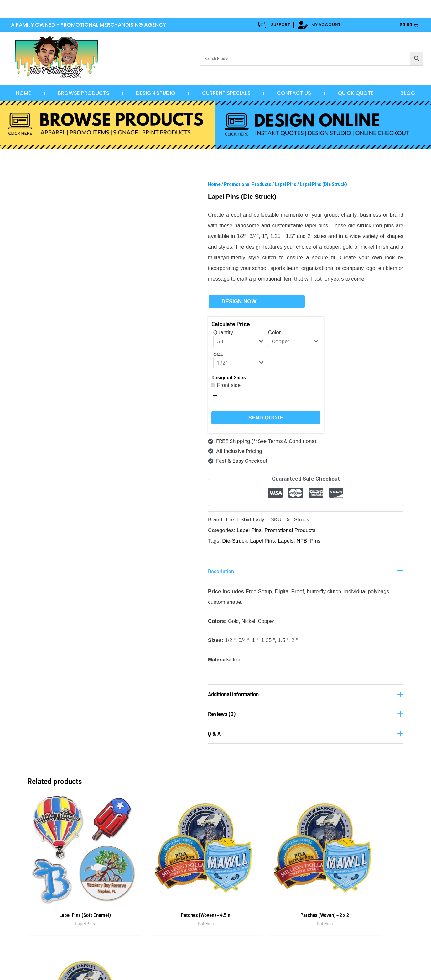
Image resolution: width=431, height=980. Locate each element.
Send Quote (266, 418)
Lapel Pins (286, 184)
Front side (229, 385)
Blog (408, 93)
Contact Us (294, 93)
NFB (302, 541)
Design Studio (156, 93)
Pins (315, 541)
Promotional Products (248, 184)
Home (23, 93)
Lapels (286, 541)
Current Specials (226, 93)
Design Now (239, 301)
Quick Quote (356, 93)
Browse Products (83, 93)
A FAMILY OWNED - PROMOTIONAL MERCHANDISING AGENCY (88, 25)
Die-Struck (234, 541)
